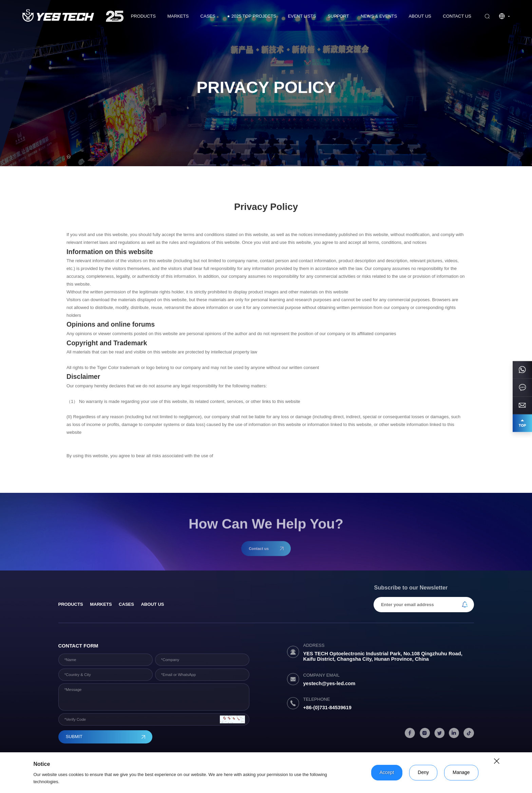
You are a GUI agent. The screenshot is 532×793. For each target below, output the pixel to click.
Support (338, 16)
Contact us (457, 16)
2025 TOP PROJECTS (252, 16)
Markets (178, 16)
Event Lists (302, 16)
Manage (461, 772)
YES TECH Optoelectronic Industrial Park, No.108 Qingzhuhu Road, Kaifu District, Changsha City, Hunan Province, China (383, 656)
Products (143, 16)
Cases (126, 604)
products (71, 604)
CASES (208, 16)
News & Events (379, 16)
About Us (420, 16)
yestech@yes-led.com (329, 683)
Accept (387, 772)
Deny (423, 772)
